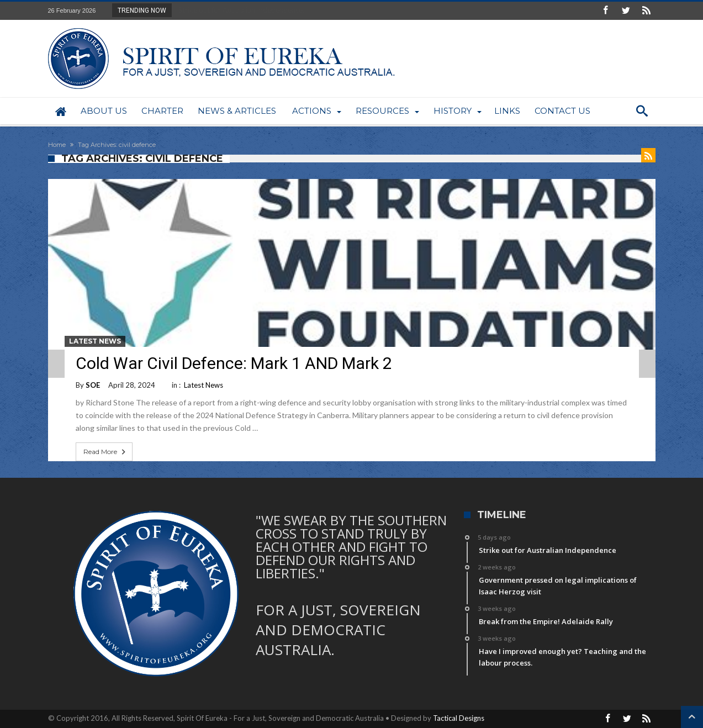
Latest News (95, 341)
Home (57, 145)
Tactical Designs (459, 718)
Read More (105, 452)
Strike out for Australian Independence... (241, 10)
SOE (93, 385)
